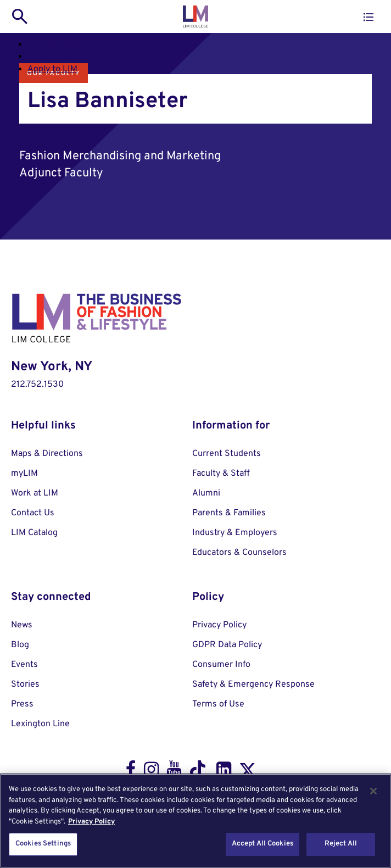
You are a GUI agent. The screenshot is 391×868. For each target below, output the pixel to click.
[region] (195, 821)
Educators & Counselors (239, 553)
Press (22, 704)
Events (24, 665)
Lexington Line (40, 724)
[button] (368, 17)
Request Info (53, 57)
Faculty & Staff (221, 474)
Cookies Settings (43, 844)
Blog (20, 645)
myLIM (24, 474)
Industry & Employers (235, 533)
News (22, 625)
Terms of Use (218, 704)
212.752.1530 (37, 385)
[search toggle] (20, 16)
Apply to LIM (52, 69)
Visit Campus (53, 44)
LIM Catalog (34, 533)
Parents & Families (229, 513)
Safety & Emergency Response (253, 685)
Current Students (227, 454)
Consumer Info (221, 665)
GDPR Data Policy (227, 645)
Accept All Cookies (262, 844)
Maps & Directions (47, 454)
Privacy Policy (219, 625)
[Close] (373, 791)
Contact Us (33, 513)
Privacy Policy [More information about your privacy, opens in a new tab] (91, 822)
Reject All (341, 844)
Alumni (206, 493)
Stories (25, 685)
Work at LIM (35, 493)
